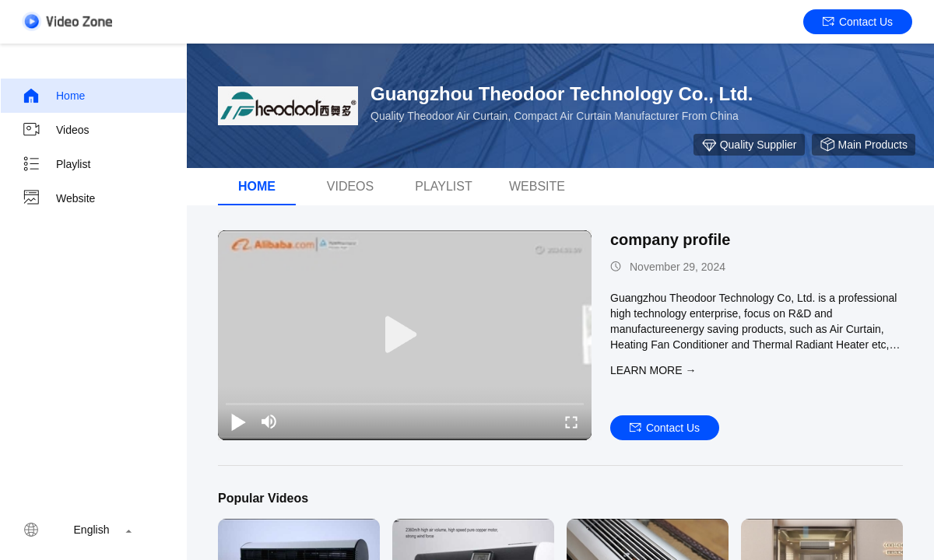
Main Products (864, 145)
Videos (56, 130)
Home (53, 96)
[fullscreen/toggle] (571, 422)
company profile (670, 240)
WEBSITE (537, 186)
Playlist (56, 164)
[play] (405, 335)
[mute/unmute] (269, 422)
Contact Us (858, 22)
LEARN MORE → (653, 370)
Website (58, 198)
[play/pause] (238, 422)
